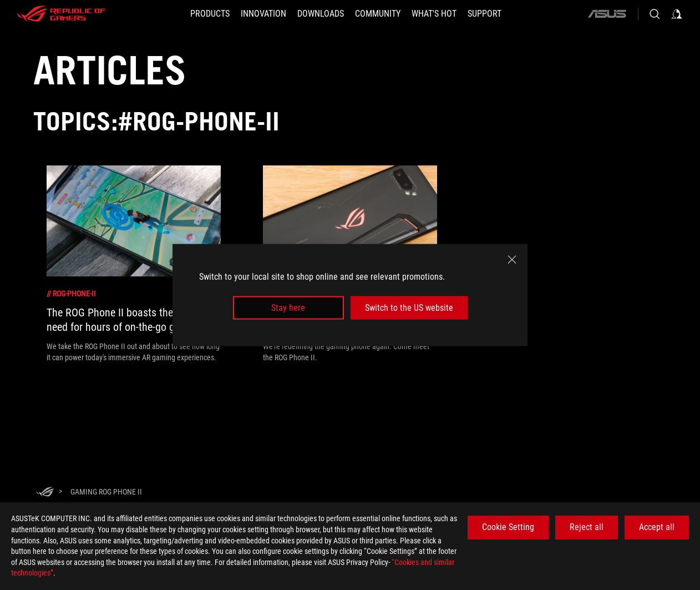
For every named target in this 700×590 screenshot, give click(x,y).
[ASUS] (607, 14)
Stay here (288, 308)
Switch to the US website (409, 308)
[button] (210, 14)
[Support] (485, 14)
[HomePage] (45, 493)
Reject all (587, 527)
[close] (512, 259)
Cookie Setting (508, 527)
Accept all (657, 527)
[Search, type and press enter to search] (655, 14)
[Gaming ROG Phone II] (106, 492)
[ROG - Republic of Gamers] (61, 14)
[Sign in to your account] (677, 14)
